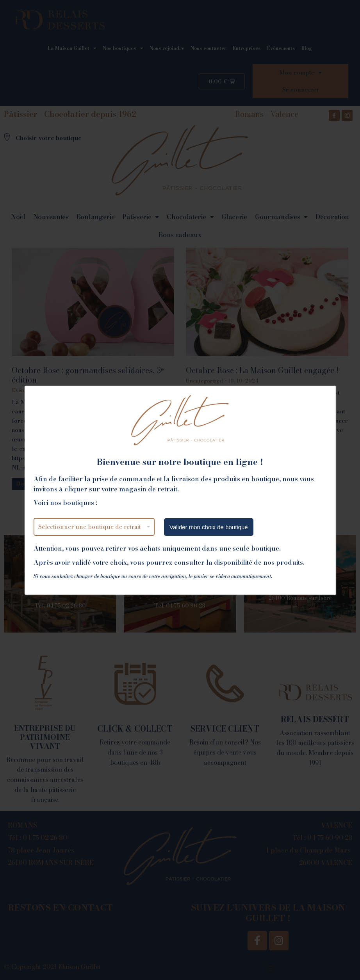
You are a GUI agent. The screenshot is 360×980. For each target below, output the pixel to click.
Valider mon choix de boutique (209, 527)
